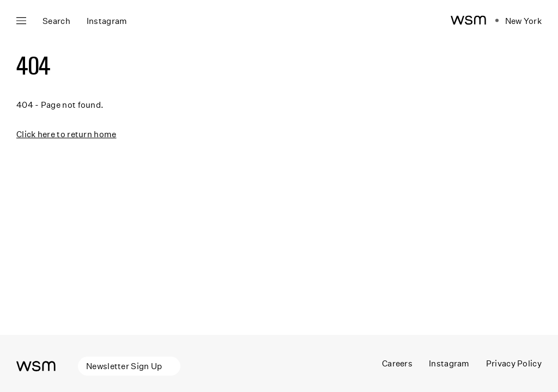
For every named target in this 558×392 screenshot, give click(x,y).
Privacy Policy (514, 363)
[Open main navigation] (21, 21)
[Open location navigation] (518, 21)
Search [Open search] (56, 21)
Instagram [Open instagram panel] (107, 21)
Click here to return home (66, 134)
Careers (397, 363)
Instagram (449, 363)
